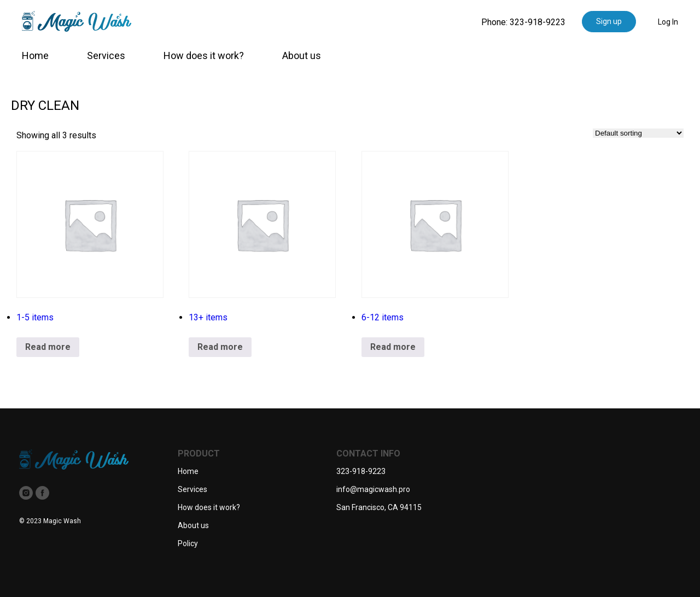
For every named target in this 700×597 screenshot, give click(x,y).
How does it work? (204, 55)
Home (35, 55)
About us (302, 55)
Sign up (609, 21)
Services (106, 55)
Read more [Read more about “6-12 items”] (393, 347)
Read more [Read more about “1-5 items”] (48, 347)
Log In (668, 22)
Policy (188, 543)
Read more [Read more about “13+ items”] (220, 347)
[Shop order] (638, 133)
